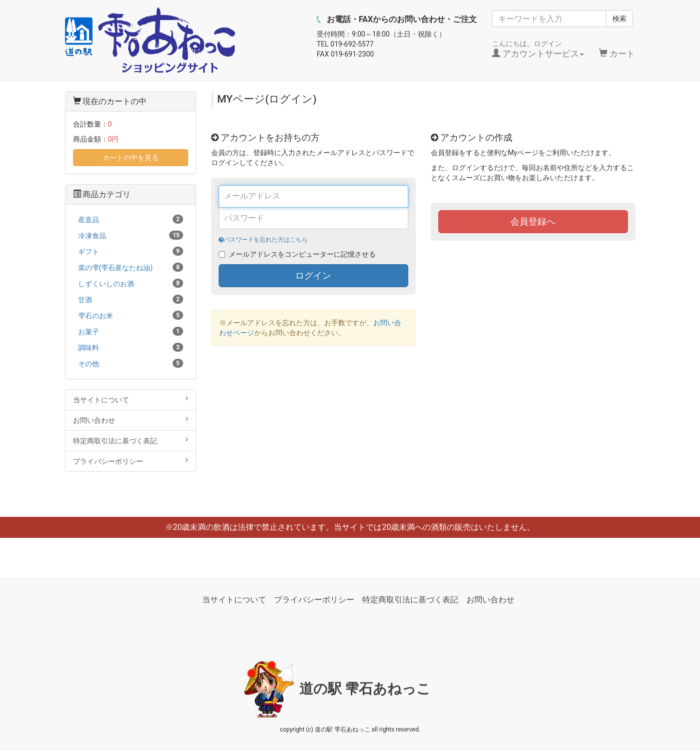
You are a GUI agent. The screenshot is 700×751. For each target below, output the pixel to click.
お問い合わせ (131, 420)
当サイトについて (131, 399)
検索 (619, 19)
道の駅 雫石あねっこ (365, 689)
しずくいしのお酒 (131, 283)
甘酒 (131, 299)
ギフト (131, 251)
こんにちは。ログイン (538, 49)
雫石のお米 (131, 315)
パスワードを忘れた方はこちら (263, 240)
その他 (131, 363)
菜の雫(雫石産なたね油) (131, 267)
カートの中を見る (131, 158)
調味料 (131, 347)
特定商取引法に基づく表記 (131, 440)
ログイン (313, 275)
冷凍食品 (131, 235)
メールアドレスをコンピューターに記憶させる (302, 254)
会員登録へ (533, 221)
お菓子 (131, 331)
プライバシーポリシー (131, 461)
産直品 (131, 219)
